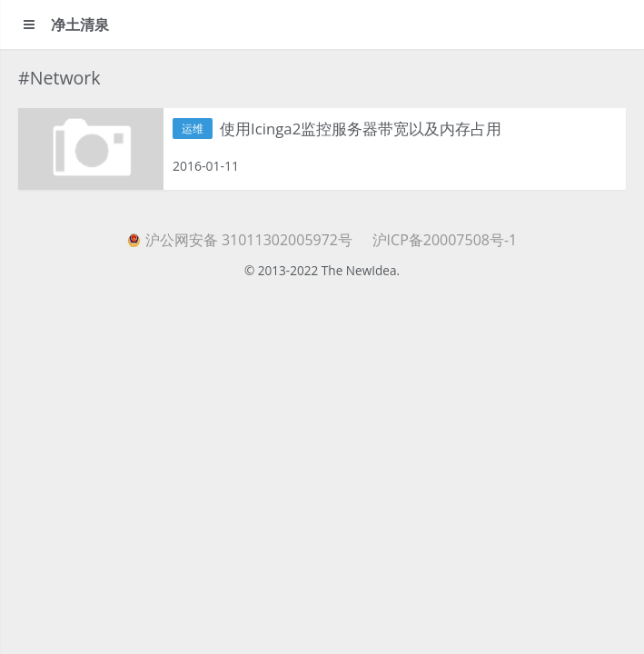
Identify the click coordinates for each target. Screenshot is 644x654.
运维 (193, 129)
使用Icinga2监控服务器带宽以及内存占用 (361, 129)
